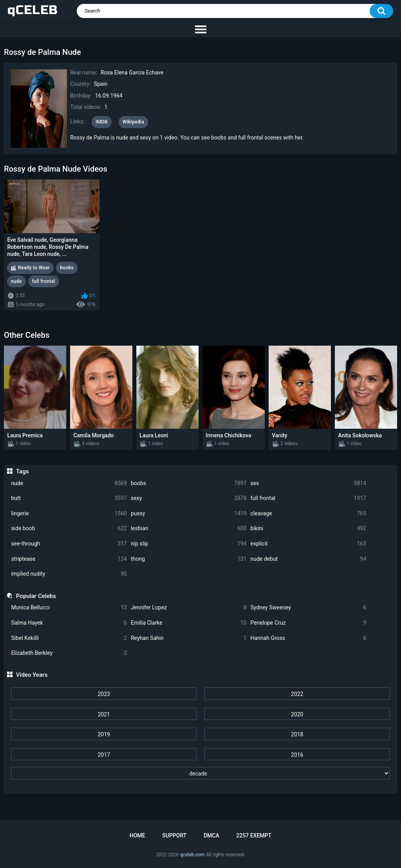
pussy (189, 514)
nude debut (309, 559)
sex (309, 483)
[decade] (200, 773)
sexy (189, 498)
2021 (104, 714)
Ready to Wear (34, 268)
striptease (69, 559)
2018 (297, 734)
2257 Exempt (254, 835)
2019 (104, 734)
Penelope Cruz (309, 623)
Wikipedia (133, 122)
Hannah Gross (309, 638)
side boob (69, 528)
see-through (69, 544)
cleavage (309, 514)
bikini (309, 528)
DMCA (211, 835)
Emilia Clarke (189, 623)
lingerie (69, 514)
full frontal (309, 498)
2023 (104, 694)
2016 (297, 755)
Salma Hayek (69, 623)
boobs (189, 483)
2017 (104, 755)
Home (137, 835)
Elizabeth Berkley (69, 653)
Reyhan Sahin (189, 638)
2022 (297, 694)
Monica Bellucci (69, 608)
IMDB (102, 122)
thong (189, 559)
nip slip (189, 544)
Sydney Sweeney (309, 608)
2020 (297, 714)
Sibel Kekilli (69, 638)
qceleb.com (192, 855)
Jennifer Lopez (189, 608)
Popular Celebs (36, 596)
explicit (309, 544)
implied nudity (69, 574)
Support (174, 835)
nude (69, 483)
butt (69, 498)
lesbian (189, 528)
